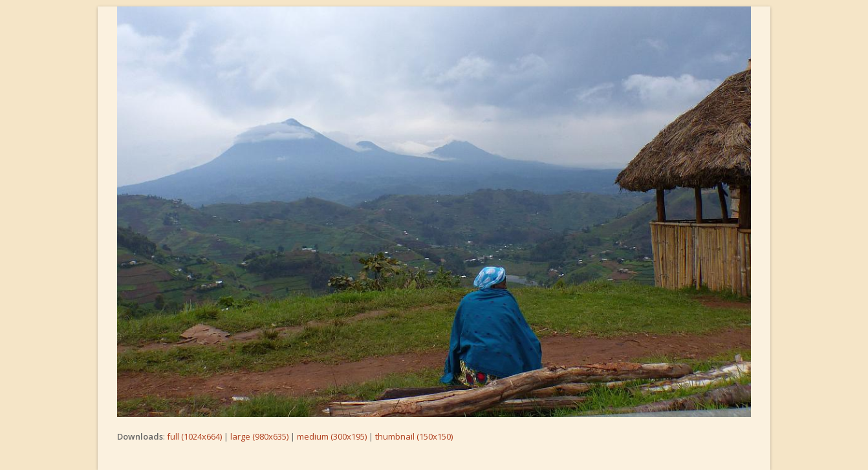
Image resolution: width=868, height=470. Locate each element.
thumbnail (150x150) (414, 436)
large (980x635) (259, 436)
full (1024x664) (194, 436)
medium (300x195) (332, 436)
